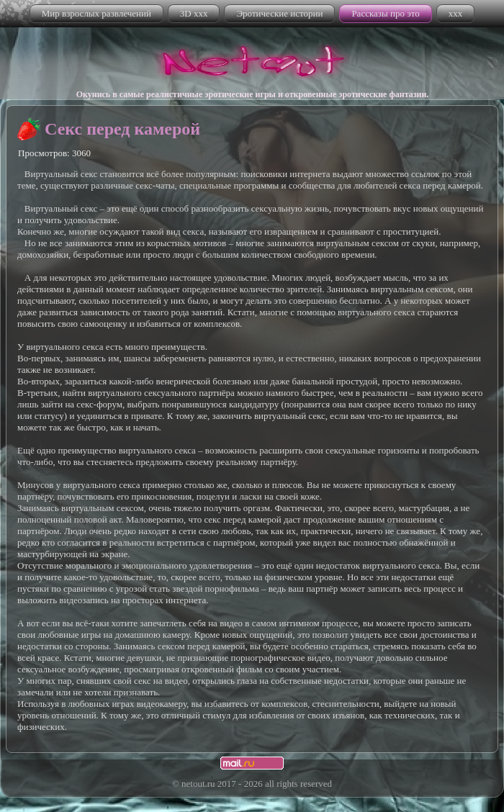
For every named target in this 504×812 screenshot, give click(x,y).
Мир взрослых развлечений (96, 13)
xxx (456, 13)
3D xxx (194, 13)
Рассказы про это (385, 13)
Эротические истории (279, 13)
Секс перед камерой (122, 129)
